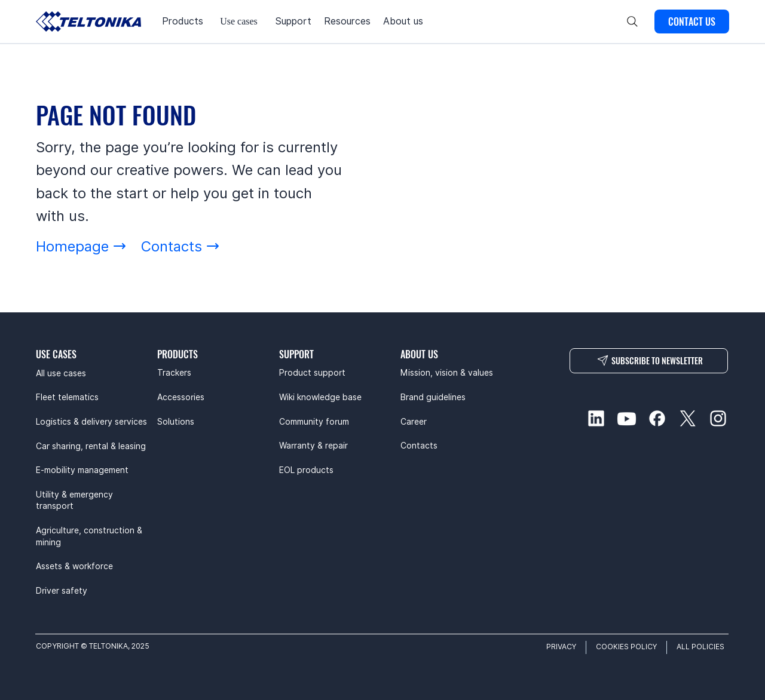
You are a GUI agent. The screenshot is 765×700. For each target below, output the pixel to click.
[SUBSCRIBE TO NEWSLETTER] (649, 361)
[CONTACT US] (692, 22)
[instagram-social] (718, 418)
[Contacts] (180, 246)
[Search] (632, 22)
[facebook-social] (657, 418)
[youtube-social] (627, 418)
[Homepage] (81, 246)
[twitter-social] (688, 418)
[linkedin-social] (596, 418)
